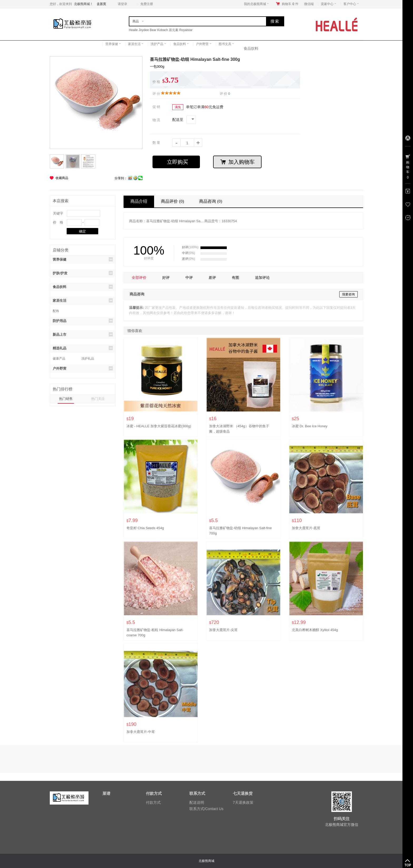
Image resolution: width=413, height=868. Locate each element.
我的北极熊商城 (256, 4)
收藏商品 (62, 178)
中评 (189, 277)
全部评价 (139, 277)
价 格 (58, 222)
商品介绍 (139, 201)
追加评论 (262, 277)
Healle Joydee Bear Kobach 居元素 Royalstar (161, 30)
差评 (212, 277)
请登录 (122, 4)
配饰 (56, 311)
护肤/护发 (83, 273)
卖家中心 (329, 4)
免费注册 (147, 4)
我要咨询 (348, 294)
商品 (136, 21)
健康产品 (59, 359)
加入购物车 (237, 162)
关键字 (58, 213)
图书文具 (226, 44)
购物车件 (290, 4)
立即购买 (178, 162)
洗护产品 (158, 44)
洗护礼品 (88, 359)
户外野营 (204, 44)
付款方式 (153, 802)
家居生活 (136, 44)
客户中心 (351, 4)
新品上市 (83, 334)
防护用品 (83, 321)
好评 (166, 277)
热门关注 (98, 399)
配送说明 (197, 802)
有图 (235, 277)
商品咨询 (211, 201)
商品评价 (173, 201)
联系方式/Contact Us (206, 809)
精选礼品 (83, 348)
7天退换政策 (243, 802)
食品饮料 (181, 44)
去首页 (101, 4)
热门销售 (66, 399)
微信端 (309, 4)
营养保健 (113, 44)
